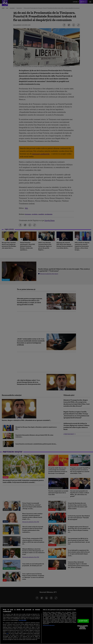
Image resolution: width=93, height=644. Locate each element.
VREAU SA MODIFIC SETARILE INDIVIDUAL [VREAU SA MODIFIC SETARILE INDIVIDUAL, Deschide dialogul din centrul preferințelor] (83, 627)
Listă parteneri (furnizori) (49, 625)
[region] (46, 625)
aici (7, 633)
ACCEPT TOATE (83, 621)
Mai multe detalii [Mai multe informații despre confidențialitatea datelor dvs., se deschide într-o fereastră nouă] (23, 620)
